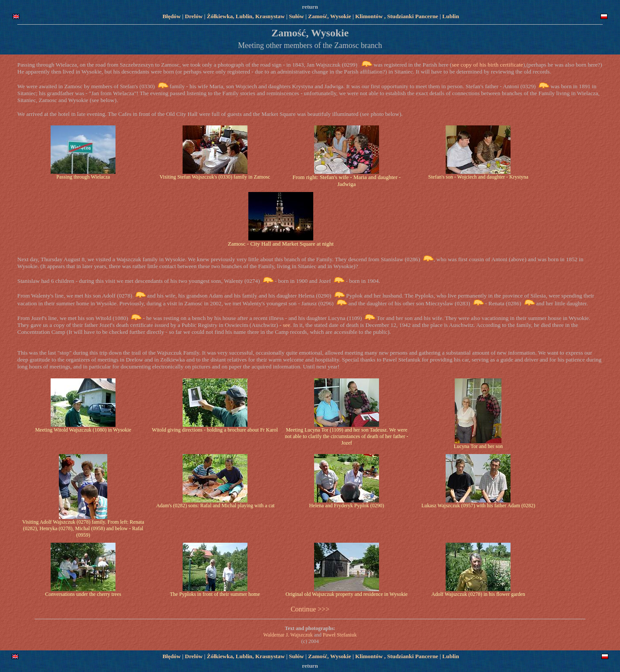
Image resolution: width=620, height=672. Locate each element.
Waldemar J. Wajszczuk (288, 635)
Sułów (297, 16)
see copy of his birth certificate (487, 65)
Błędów (171, 16)
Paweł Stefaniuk (340, 635)
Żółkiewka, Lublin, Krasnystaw (246, 16)
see (286, 325)
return (310, 7)
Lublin (451, 16)
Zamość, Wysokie (329, 16)
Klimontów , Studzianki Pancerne (397, 16)
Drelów (194, 16)
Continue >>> (310, 609)
